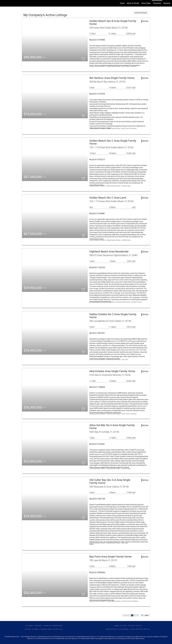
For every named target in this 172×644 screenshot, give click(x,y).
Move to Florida (133, 3)
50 (142, 615)
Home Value (146, 3)
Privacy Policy (135, 626)
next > (147, 615)
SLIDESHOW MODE (141, 13)
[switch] (83, 58)
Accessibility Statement (118, 629)
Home (122, 3)
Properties (157, 3)
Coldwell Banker (34, 626)
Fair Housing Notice (141, 629)
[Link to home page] (3, 3)
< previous (126, 615)
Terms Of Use (120, 626)
